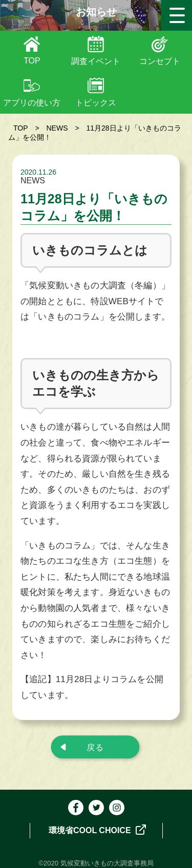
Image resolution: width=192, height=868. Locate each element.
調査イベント (96, 61)
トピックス (96, 103)
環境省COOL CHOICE (97, 830)
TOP (32, 61)
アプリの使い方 (32, 103)
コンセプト (160, 61)
